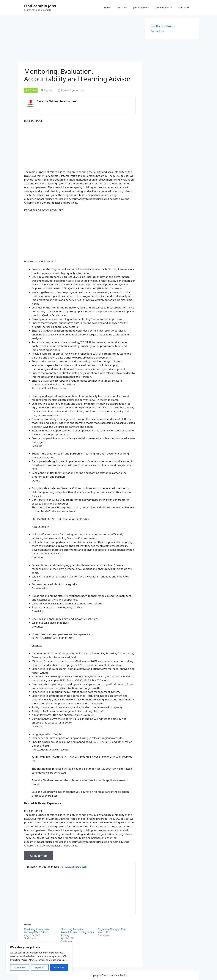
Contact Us (184, 8)
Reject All (40, 967)
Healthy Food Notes (163, 26)
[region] (39, 958)
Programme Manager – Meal (112, 929)
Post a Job (122, 8)
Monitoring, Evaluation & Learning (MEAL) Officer (36, 931)
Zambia (49, 90)
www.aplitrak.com (76, 867)
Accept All (59, 967)
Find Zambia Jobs (40, 6)
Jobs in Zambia (141, 8)
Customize (20, 967)
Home (107, 8)
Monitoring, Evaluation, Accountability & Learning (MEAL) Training (77, 932)
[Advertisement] (80, 39)
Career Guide (165, 8)
